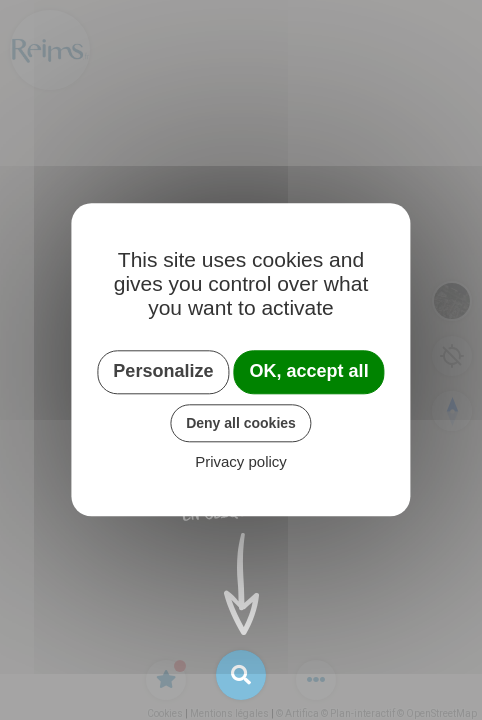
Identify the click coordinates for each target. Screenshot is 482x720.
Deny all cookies (241, 423)
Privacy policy (241, 462)
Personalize (163, 371)
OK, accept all (309, 371)
